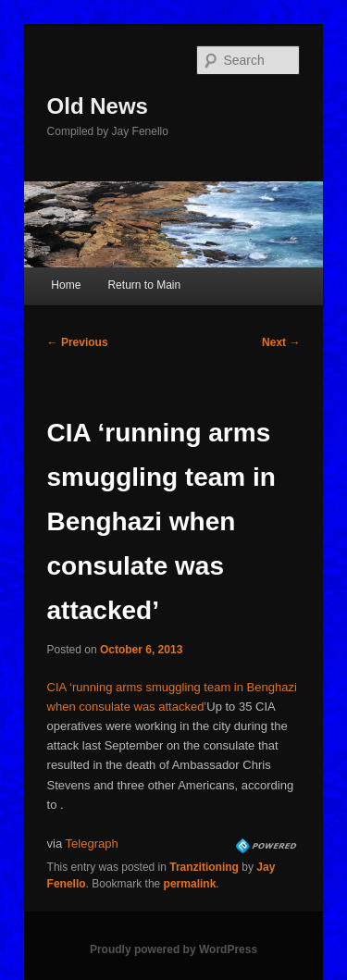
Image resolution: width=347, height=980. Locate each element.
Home (66, 285)
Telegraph (92, 844)
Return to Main (144, 285)
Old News (98, 106)
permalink (190, 884)
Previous (78, 342)
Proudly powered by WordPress (173, 949)
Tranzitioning (204, 867)
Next (281, 342)
